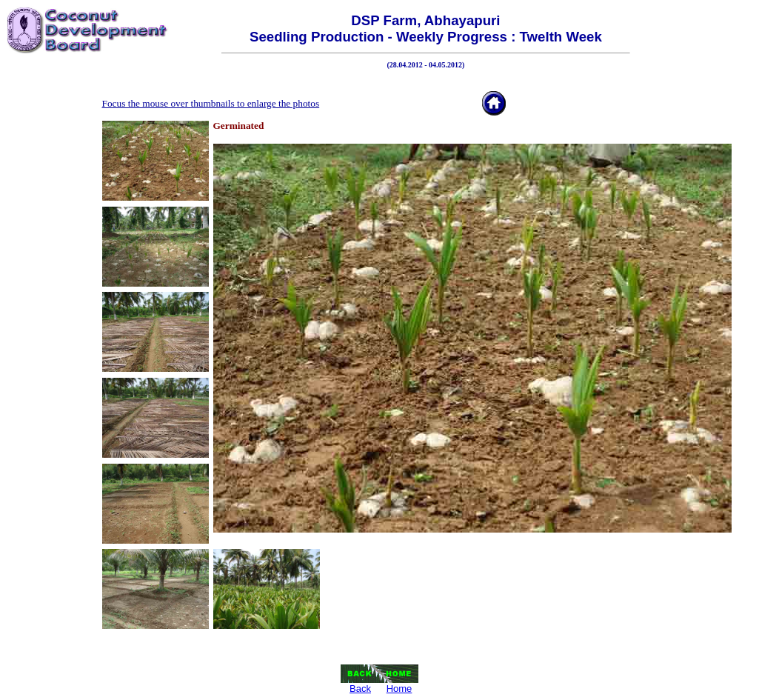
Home (399, 689)
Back (360, 689)
